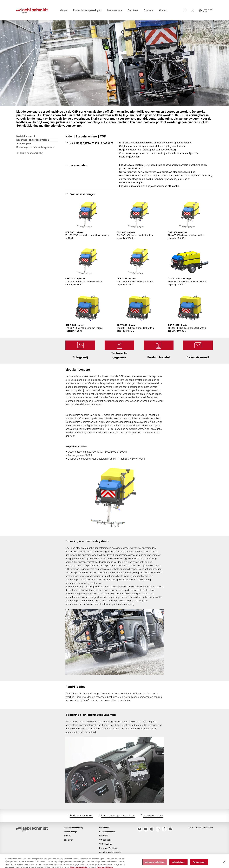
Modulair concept (26, 136)
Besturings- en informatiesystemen (35, 147)
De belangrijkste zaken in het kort (89, 143)
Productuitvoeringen (80, 194)
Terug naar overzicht (31, 153)
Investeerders (114, 10)
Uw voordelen (76, 165)
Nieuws (63, 10)
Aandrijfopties (24, 143)
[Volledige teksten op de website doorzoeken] (185, 10)
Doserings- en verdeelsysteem (33, 140)
